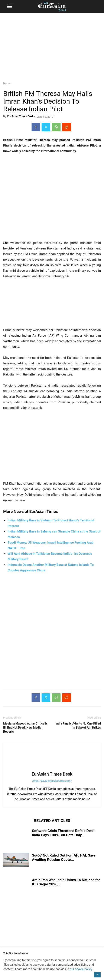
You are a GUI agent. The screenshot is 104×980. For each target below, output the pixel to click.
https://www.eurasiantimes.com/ (52, 781)
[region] (52, 46)
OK (97, 975)
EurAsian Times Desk (20, 116)
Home (7, 83)
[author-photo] (52, 768)
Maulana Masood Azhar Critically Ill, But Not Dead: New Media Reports (25, 728)
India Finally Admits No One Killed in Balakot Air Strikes (78, 725)
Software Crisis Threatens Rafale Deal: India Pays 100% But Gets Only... (63, 833)
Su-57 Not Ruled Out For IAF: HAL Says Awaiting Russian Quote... (64, 857)
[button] (10, 6)
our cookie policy (81, 969)
